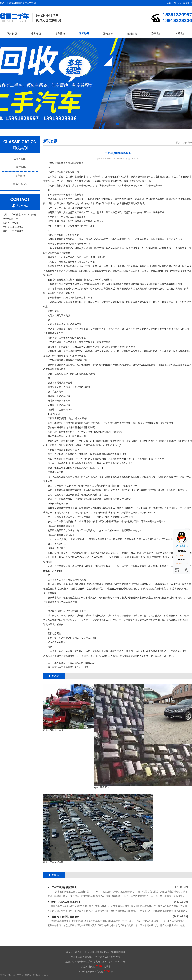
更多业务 (20, 184)
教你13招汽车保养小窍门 (66, 902)
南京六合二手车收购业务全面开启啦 (70, 667)
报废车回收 (20, 167)
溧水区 (12, 975)
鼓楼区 (37, 975)
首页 (178, 143)
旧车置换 (60, 34)
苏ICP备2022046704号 (114, 962)
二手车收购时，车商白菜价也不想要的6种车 (74, 663)
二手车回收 (20, 159)
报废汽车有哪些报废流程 (65, 917)
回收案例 (108, 34)
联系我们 (180, 34)
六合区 (45, 975)
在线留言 (132, 34)
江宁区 (20, 975)
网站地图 (171, 3)
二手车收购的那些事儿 (64, 887)
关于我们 (156, 34)
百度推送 (188, 3)
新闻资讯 (84, 34)
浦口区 (28, 975)
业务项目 (36, 34)
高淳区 (3, 975)
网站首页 (12, 34)
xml (180, 3)
